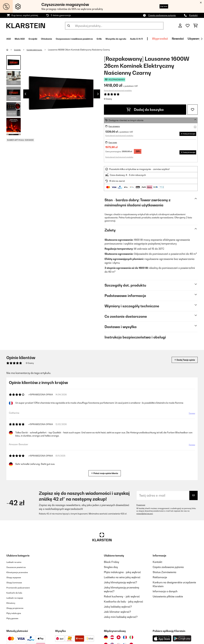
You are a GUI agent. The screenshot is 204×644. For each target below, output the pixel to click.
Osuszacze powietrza (19, 568)
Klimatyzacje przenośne (21, 573)
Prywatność (142, 506)
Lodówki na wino (16, 563)
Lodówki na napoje (18, 599)
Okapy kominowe (17, 583)
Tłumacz (190, 415)
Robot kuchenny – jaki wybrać (122, 597)
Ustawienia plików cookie (168, 597)
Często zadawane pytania (162, 15)
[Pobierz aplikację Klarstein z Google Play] (182, 639)
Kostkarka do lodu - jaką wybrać (124, 602)
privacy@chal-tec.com (146, 514)
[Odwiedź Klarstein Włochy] (131, 638)
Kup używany (116, 126)
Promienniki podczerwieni (22, 588)
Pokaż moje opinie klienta (106, 474)
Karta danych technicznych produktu (118, 90)
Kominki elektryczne (39, 50)
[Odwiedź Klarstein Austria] (112, 638)
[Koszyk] (195, 26)
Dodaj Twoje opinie (180, 361)
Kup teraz (160, 6)
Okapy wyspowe (16, 578)
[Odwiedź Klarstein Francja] (125, 638)
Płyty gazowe (14, 619)
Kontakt (193, 15)
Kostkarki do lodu (17, 594)
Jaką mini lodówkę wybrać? (121, 618)
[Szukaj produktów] (114, 26)
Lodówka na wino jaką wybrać (122, 578)
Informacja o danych (165, 592)
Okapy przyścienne (18, 609)
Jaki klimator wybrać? (117, 613)
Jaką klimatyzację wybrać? (120, 583)
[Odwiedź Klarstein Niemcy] (106, 638)
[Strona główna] (10, 50)
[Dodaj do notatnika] (193, 110)
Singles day (111, 568)
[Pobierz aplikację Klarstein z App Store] (162, 639)
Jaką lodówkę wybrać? (118, 608)
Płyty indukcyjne (16, 614)
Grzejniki (19, 50)
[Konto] (180, 26)
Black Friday (111, 563)
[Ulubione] (188, 26)
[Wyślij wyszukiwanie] (69, 26)
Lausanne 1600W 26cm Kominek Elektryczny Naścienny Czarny (86, 50)
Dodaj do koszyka (145, 110)
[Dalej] (202, 39)
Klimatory (12, 604)
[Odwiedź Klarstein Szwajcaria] (119, 638)
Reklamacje (160, 578)
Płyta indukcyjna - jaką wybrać (122, 573)
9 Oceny (108, 99)
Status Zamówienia (164, 573)
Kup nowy (114, 143)
